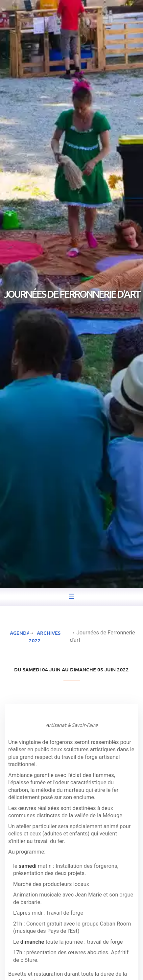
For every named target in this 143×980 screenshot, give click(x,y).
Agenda (20, 633)
